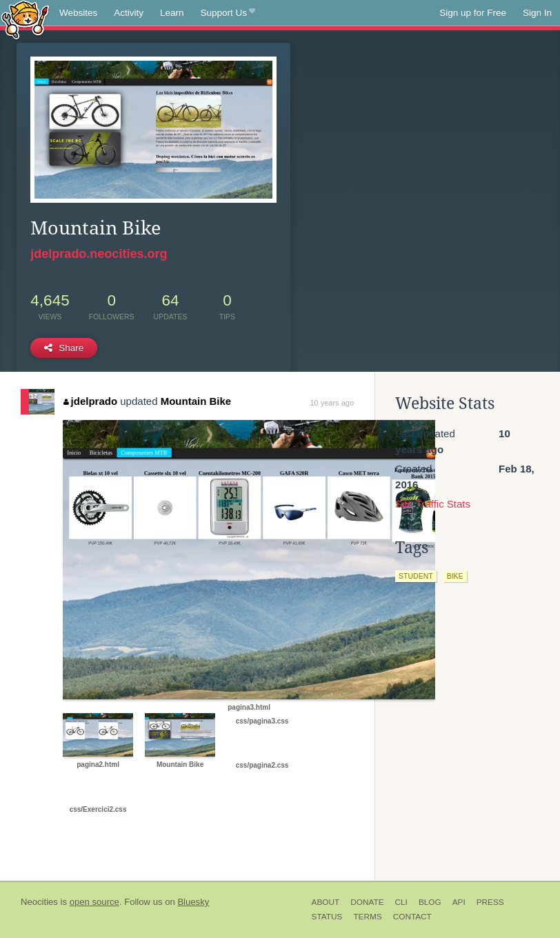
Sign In (537, 13)
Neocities (39, 902)
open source (94, 902)
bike (455, 576)
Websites (78, 13)
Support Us (228, 13)
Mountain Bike (196, 401)
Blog (430, 902)
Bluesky (193, 902)
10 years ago (332, 403)
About (326, 902)
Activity (129, 13)
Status (327, 917)
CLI (401, 902)
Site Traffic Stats (433, 504)
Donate (367, 902)
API (459, 902)
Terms (367, 917)
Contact (412, 917)
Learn (172, 13)
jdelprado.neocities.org (99, 254)
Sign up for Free (473, 13)
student (416, 576)
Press (490, 902)
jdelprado (90, 401)
